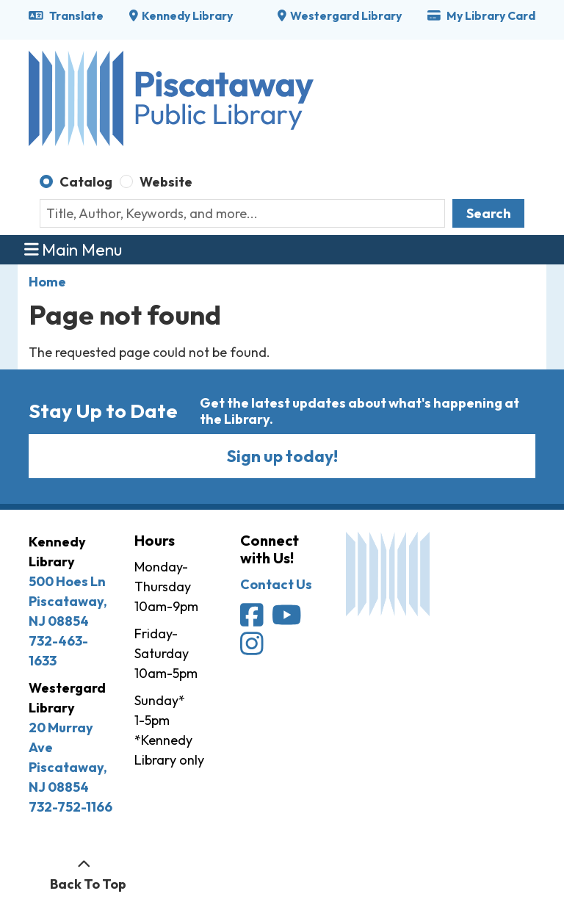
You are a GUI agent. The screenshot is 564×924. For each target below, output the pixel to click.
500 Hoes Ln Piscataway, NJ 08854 (68, 601)
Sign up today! (282, 456)
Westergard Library (346, 15)
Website (166, 182)
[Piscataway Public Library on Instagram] (253, 648)
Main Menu (73, 249)
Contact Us (276, 584)
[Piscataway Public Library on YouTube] (288, 620)
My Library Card (481, 15)
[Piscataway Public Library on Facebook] (253, 620)
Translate (66, 15)
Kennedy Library (187, 15)
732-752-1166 (70, 807)
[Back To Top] (84, 874)
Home (47, 282)
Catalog (86, 182)
